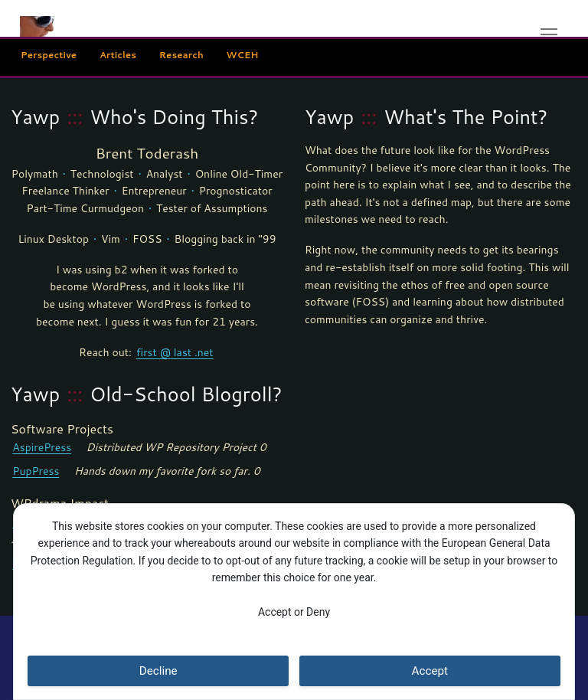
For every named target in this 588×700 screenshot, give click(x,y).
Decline (158, 671)
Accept (430, 671)
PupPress (36, 471)
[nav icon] (549, 34)
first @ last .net (175, 352)
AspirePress (42, 447)
